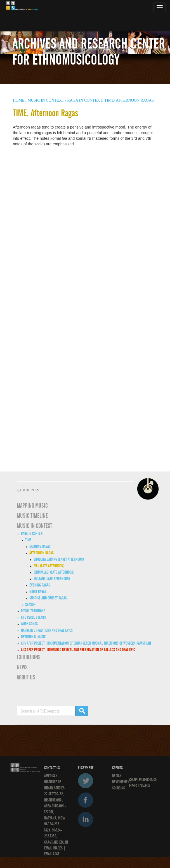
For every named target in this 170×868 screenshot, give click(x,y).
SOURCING (119, 788)
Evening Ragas (40, 585)
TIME (28, 540)
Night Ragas (38, 592)
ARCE (56, 854)
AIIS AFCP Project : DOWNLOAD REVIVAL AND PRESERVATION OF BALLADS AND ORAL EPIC (78, 650)
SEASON (30, 604)
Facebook (86, 800)
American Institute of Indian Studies (54, 782)
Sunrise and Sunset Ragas (48, 598)
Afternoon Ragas (42, 553)
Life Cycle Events (33, 617)
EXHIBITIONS (29, 657)
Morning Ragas (40, 546)
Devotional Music (33, 637)
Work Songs (29, 624)
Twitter (86, 781)
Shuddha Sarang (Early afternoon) (59, 559)
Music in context (46, 100)
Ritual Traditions (33, 611)
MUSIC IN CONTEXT (34, 526)
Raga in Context (32, 533)
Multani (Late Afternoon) (52, 579)
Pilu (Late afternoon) (49, 566)
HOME (19, 100)
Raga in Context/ (85, 100)
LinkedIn (86, 819)
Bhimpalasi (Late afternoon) (54, 572)
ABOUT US (26, 677)
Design (117, 776)
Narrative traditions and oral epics (47, 630)
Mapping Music (32, 506)
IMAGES (58, 848)
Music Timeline (32, 516)
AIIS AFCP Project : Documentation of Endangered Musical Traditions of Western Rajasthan (86, 643)
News (22, 667)
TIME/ (110, 100)
